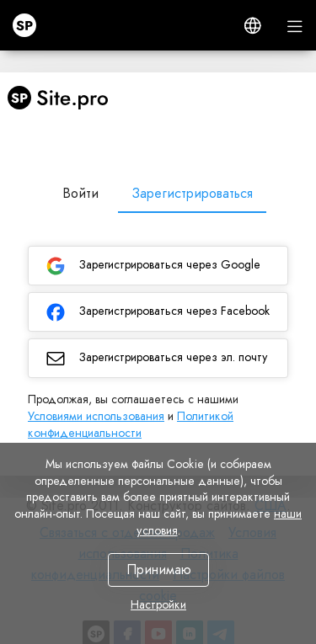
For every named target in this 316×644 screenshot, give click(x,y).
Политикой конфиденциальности (131, 424)
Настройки (158, 604)
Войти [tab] (80, 193)
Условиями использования (96, 416)
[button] (253, 25)
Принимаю (158, 569)
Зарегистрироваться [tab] (192, 193)
